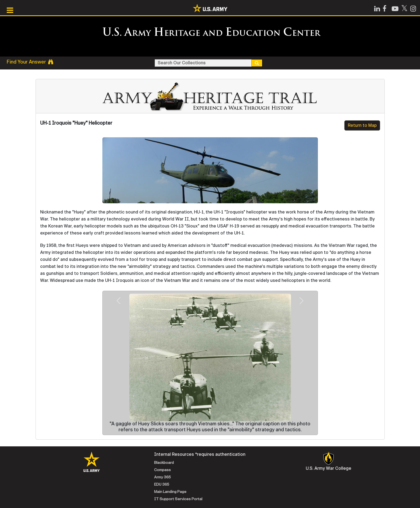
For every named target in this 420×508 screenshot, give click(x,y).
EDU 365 (162, 484)
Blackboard (164, 463)
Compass (162, 470)
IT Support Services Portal (178, 499)
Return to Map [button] (362, 125)
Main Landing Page (170, 492)
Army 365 (162, 477)
